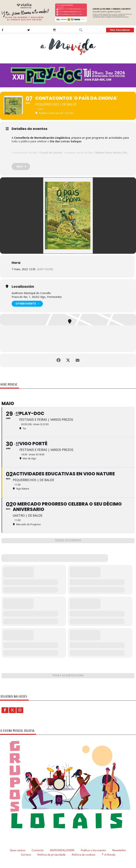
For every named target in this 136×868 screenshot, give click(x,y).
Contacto (38, 850)
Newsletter (119, 850)
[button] (81, 30)
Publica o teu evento (93, 850)
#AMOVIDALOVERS (62, 850)
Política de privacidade (52, 855)
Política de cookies (84, 855)
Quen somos (18, 850)
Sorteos (26, 855)
